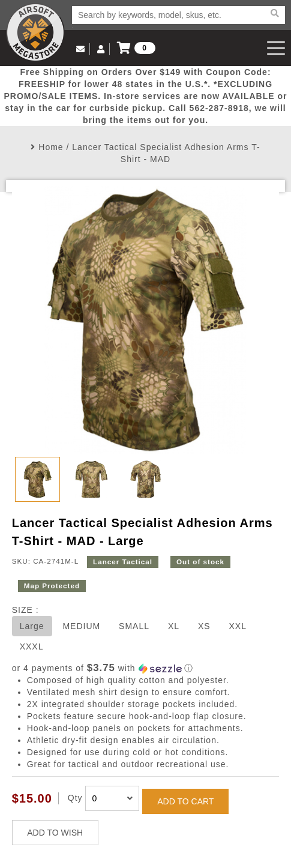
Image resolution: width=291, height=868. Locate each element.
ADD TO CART (185, 801)
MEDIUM (81, 626)
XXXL (32, 646)
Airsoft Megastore (35, 32)
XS (204, 626)
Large (32, 626)
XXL (237, 626)
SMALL (134, 626)
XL (174, 626)
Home (51, 147)
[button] (146, 668)
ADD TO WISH (55, 833)
